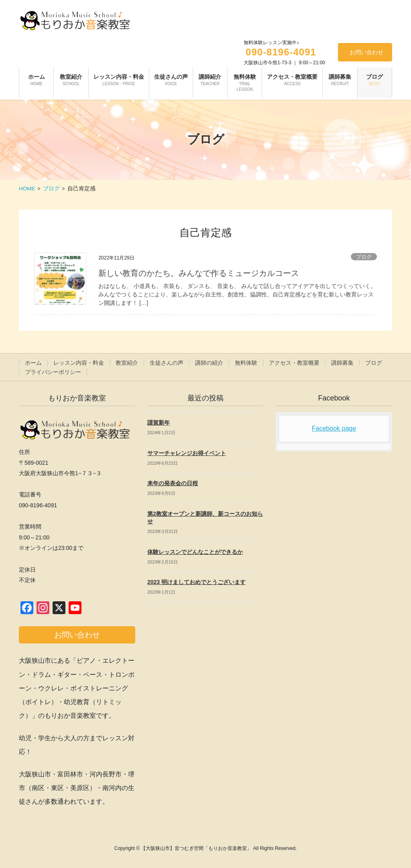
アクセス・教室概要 (294, 363)
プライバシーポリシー (53, 372)
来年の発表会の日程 (173, 483)
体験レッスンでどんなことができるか (195, 552)
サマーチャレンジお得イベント (187, 453)
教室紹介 (127, 363)
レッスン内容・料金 (79, 363)
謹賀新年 (159, 423)
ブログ (364, 257)
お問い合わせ (366, 52)
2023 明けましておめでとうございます (196, 582)
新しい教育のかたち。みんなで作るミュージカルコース (199, 273)
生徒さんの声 (167, 363)
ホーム (33, 363)
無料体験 (246, 363)
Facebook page (334, 428)
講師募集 (342, 363)
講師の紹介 (209, 363)
